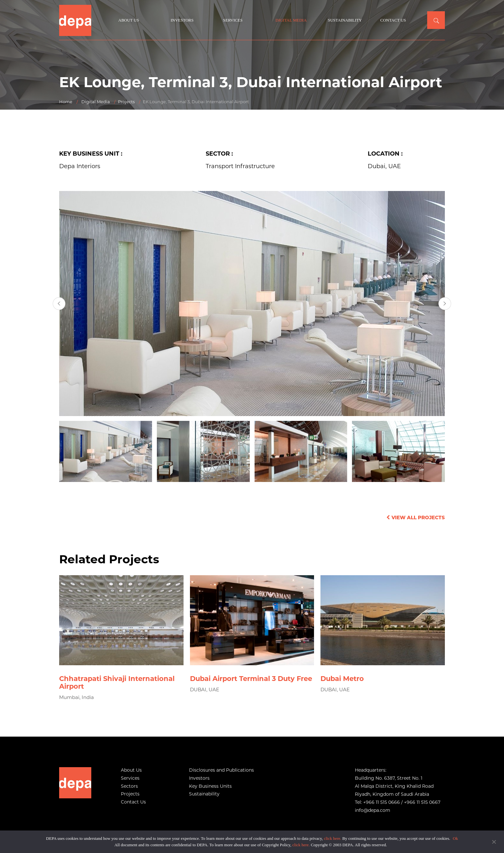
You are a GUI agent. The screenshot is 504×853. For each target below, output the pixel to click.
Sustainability (345, 20)
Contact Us (393, 20)
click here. (333, 838)
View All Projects (415, 517)
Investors (182, 20)
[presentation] (59, 304)
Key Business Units (210, 786)
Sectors (129, 786)
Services (233, 20)
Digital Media (291, 20)
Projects (126, 102)
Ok (455, 838)
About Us (129, 20)
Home (66, 102)
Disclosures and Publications (221, 770)
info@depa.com (373, 810)
